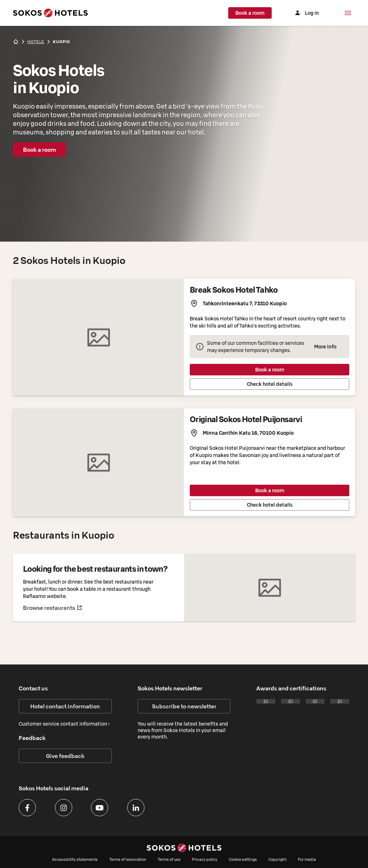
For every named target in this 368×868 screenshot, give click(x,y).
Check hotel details (270, 384)
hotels (36, 42)
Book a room (251, 13)
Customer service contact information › (64, 724)
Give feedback (65, 756)
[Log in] (307, 13)
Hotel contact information (65, 706)
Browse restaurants (53, 608)
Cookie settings (243, 859)
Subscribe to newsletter (184, 706)
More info (325, 347)
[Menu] (348, 13)
